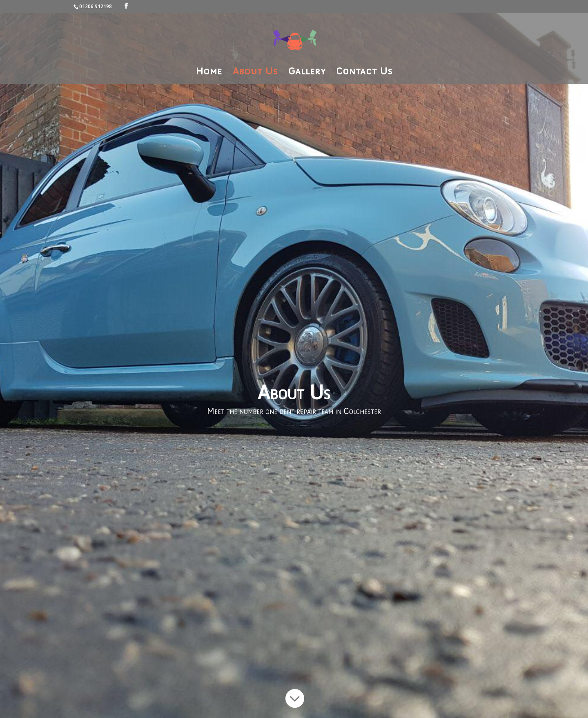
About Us (255, 73)
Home (209, 73)
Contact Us (364, 73)
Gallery (307, 73)
